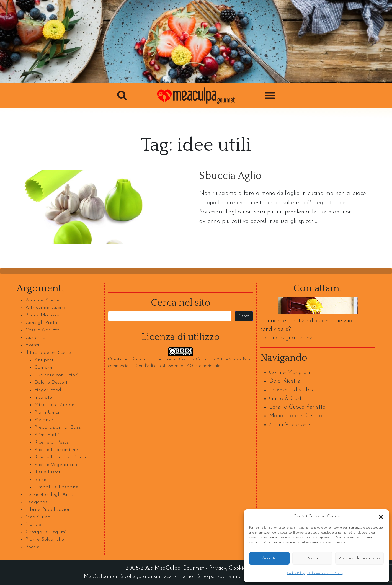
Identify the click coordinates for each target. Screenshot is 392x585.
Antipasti (45, 360)
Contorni (44, 368)
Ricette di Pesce (52, 442)
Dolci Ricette (285, 381)
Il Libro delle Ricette (48, 353)
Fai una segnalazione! (287, 338)
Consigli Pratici (42, 323)
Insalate (43, 397)
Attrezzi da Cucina (46, 308)
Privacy (218, 568)
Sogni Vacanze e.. (290, 425)
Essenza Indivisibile (292, 390)
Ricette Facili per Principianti (67, 457)
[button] (381, 517)
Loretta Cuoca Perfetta (297, 407)
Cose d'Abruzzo (42, 330)
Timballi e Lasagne (56, 487)
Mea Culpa (38, 517)
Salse (40, 480)
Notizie (33, 525)
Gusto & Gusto (287, 399)
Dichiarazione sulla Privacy (325, 573)
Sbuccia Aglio (230, 176)
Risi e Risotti (48, 472)
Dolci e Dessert (51, 382)
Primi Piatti (47, 435)
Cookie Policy (296, 573)
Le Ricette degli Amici (50, 495)
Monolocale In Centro (296, 416)
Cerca (244, 316)
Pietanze (44, 420)
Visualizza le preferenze (359, 558)
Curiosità (36, 338)
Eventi (32, 345)
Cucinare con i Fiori (56, 375)
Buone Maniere (42, 315)
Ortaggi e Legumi (46, 532)
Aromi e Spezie (42, 300)
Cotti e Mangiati (290, 373)
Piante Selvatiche (45, 539)
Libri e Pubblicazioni (49, 510)
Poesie (32, 547)
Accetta (269, 558)
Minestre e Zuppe (54, 405)
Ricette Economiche (56, 450)
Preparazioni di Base (58, 427)
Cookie (237, 568)
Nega (312, 558)
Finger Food (48, 390)
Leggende (37, 502)
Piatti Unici (47, 412)
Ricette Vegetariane (56, 465)
